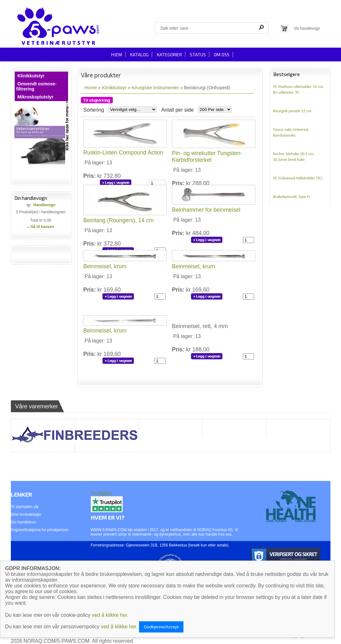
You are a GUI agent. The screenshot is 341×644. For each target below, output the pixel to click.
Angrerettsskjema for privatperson (40, 530)
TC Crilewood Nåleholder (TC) (298, 178)
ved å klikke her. (110, 615)
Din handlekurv (24, 522)
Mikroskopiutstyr (36, 97)
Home (91, 88)
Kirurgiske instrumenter (155, 88)
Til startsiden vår (25, 507)
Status (198, 55)
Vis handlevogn (307, 28)
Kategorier (169, 55)
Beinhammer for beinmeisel (206, 210)
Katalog (139, 55)
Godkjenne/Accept (161, 627)
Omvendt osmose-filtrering (36, 86)
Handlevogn (44, 205)
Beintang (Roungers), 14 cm (119, 220)
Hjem (117, 55)
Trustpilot (101, 493)
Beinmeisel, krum (105, 266)
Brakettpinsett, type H (292, 196)
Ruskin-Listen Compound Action (123, 153)
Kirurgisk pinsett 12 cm (292, 111)
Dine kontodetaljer (26, 514)
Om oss (222, 55)
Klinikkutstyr (31, 76)
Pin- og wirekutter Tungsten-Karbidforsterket (207, 157)
